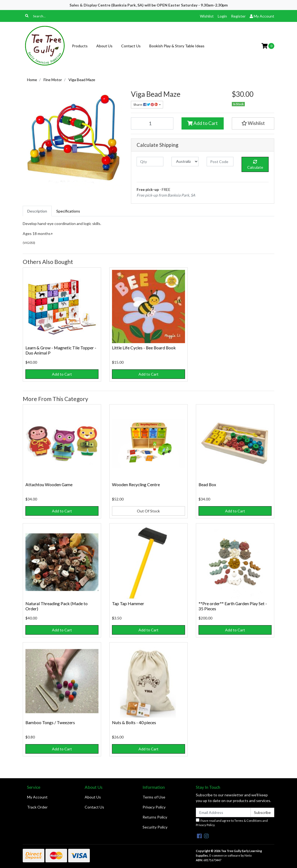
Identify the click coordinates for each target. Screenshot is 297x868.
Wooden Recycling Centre (136, 484)
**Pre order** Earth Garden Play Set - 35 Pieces (233, 606)
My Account (37, 797)
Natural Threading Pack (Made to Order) (57, 606)
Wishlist (207, 16)
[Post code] (220, 162)
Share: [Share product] (146, 105)
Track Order (37, 807)
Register (238, 16)
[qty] (150, 162)
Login (222, 16)
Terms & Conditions (248, 821)
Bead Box (207, 484)
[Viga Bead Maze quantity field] (152, 123)
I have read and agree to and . (232, 823)
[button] (253, 123)
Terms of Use (154, 797)
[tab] (37, 211)
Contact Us (131, 46)
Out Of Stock (148, 511)
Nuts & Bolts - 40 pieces (134, 722)
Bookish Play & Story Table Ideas (177, 46)
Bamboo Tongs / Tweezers (50, 722)
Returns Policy (155, 817)
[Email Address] (223, 812)
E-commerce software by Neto (230, 855)
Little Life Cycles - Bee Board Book (144, 348)
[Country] (185, 162)
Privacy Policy (154, 807)
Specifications (68, 211)
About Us (104, 46)
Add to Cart (202, 123)
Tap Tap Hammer (128, 603)
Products (80, 46)
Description (37, 211)
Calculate (255, 165)
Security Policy (155, 827)
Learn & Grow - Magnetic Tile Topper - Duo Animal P (61, 350)
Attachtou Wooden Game (49, 484)
